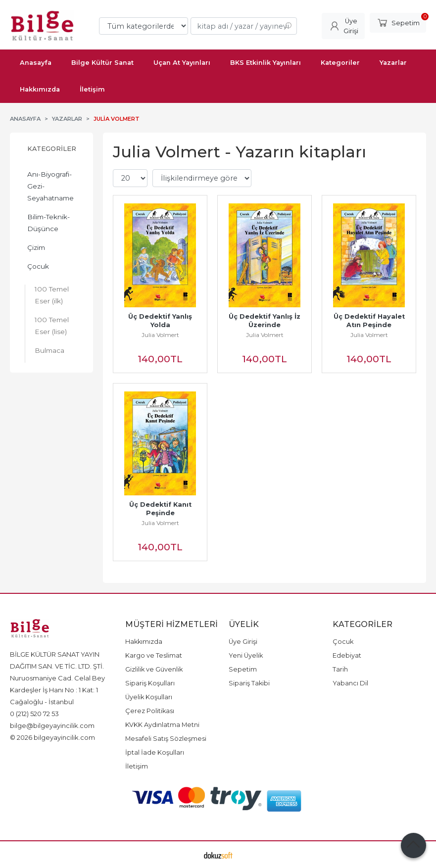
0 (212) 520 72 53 (34, 714)
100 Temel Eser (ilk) (52, 295)
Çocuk (38, 266)
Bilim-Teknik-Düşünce (48, 223)
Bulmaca (49, 350)
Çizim (36, 247)
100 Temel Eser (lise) (52, 326)
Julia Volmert (160, 335)
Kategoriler (52, 149)
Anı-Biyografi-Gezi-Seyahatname (50, 186)
